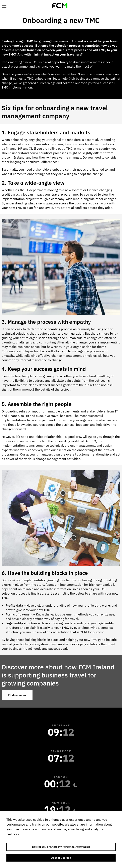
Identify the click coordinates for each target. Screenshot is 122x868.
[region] (61, 839)
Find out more (17, 695)
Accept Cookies (61, 858)
